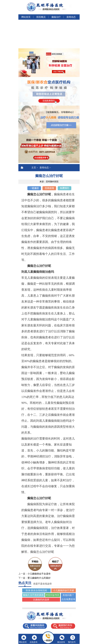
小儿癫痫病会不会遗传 (39, 574)
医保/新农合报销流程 (36, 590)
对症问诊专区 (53, 595)
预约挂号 (72, 642)
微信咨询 (61, 642)
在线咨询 (33, 642)
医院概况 (41, 17)
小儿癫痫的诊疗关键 (64, 590)
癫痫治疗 (56, 17)
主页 (34, 168)
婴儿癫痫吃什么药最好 (39, 578)
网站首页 (26, 17)
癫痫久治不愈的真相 (33, 595)
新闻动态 (71, 17)
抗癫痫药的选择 (41, 600)
